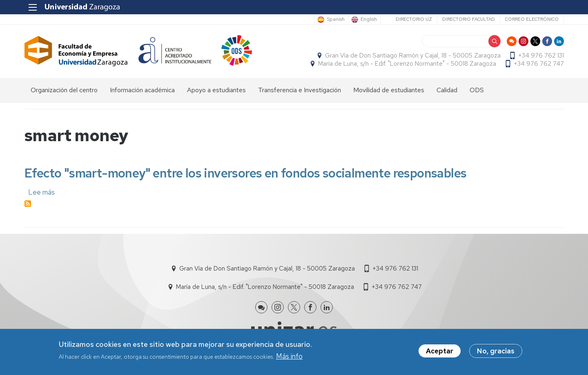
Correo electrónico (531, 19)
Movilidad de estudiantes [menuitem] (389, 90)
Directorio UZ (413, 19)
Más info (289, 356)
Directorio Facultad (468, 19)
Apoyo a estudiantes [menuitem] (216, 90)
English (368, 20)
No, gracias (496, 351)
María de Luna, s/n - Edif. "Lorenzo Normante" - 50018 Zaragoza (407, 64)
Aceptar (440, 351)
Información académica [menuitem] (142, 90)
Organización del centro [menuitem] (64, 90)
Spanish (335, 20)
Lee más (41, 192)
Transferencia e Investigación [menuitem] (300, 90)
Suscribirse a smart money (28, 204)
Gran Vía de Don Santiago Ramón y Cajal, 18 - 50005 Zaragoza (412, 55)
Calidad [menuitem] (447, 90)
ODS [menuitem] (477, 90)
